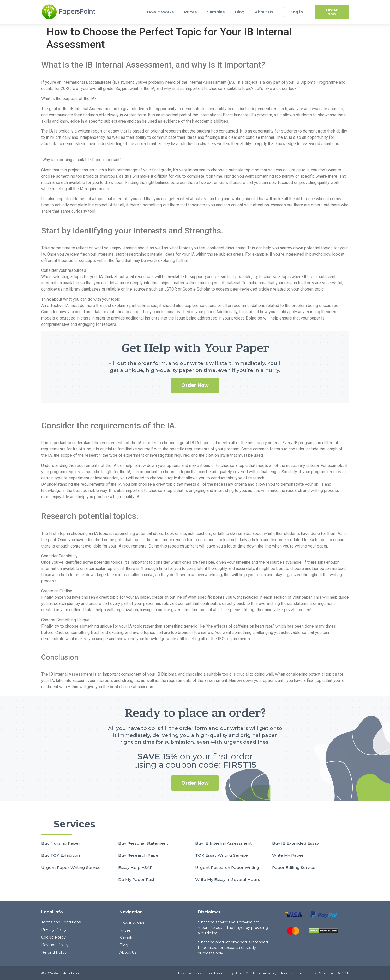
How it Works (160, 12)
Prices (190, 12)
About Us (264, 12)
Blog (240, 12)
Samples (216, 12)
